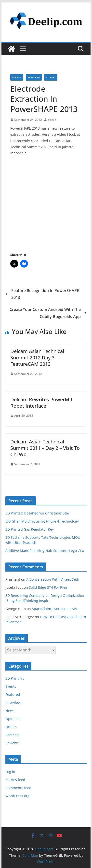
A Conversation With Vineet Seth (53, 579)
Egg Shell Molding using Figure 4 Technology (42, 521)
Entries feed (15, 780)
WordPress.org (17, 796)
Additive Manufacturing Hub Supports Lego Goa (45, 551)
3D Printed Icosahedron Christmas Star (37, 513)
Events (17, 77)
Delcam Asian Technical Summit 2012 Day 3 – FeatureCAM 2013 (37, 358)
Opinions (13, 719)
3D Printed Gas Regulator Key (30, 529)
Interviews (14, 703)
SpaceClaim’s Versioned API (54, 609)
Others (51, 77)
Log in (10, 772)
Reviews (12, 743)
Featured (34, 77)
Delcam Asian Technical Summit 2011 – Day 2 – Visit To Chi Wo (45, 448)
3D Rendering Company (25, 595)
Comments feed (18, 788)
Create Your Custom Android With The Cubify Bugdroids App (48, 313)
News (10, 711)
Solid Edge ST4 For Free (48, 587)
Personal (13, 735)
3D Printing (15, 678)
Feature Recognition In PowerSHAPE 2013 (42, 294)
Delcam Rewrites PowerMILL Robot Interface (43, 403)
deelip (52, 120)
